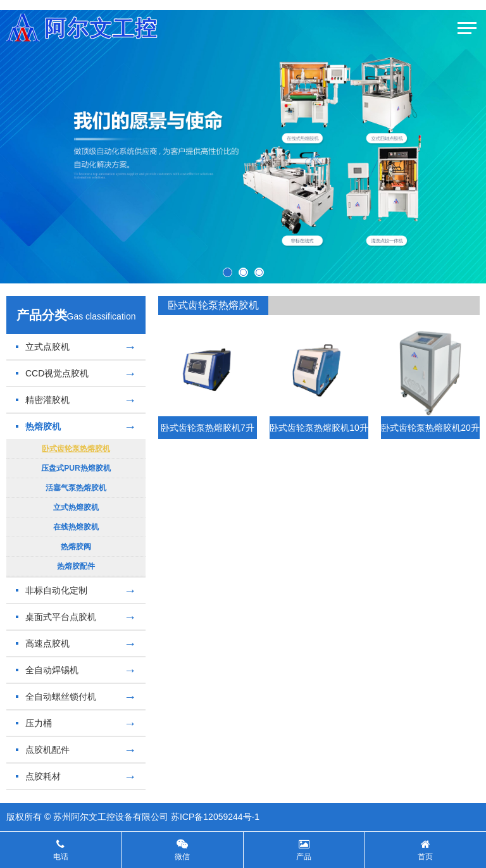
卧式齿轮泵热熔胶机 (76, 449)
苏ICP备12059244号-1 (215, 817)
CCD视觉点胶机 (76, 373)
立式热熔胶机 (76, 507)
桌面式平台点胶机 (76, 617)
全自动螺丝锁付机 (76, 697)
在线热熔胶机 (76, 527)
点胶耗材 (76, 776)
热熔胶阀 (76, 547)
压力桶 (76, 723)
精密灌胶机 (76, 400)
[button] (227, 272)
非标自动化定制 (76, 590)
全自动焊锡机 (76, 670)
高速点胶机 (76, 643)
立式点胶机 (76, 347)
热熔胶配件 (76, 566)
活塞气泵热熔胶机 (76, 488)
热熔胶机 (76, 426)
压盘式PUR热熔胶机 (76, 468)
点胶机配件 (76, 750)
